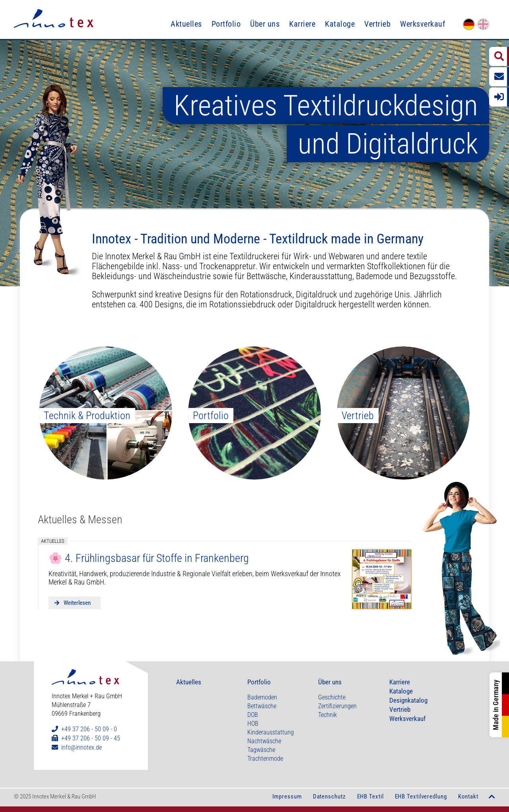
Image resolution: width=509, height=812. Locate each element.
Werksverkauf (423, 24)
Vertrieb (377, 24)
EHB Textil (370, 796)
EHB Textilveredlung (421, 796)
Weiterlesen (77, 603)
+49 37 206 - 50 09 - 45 (91, 738)
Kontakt (468, 796)
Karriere (302, 24)
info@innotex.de (82, 747)
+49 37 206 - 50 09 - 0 (89, 729)
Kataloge (340, 24)
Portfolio (226, 24)
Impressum (287, 796)
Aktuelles (186, 24)
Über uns (265, 24)
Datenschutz (329, 796)
